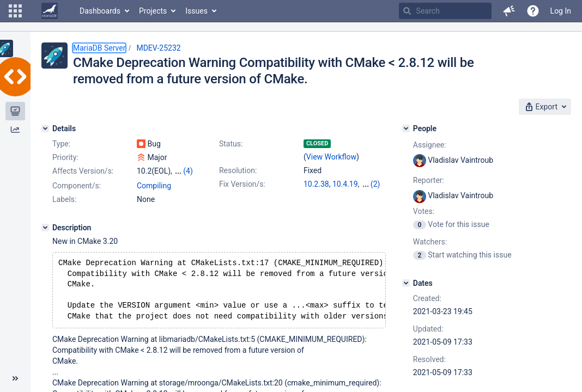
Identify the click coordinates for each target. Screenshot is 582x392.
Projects (153, 11)
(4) (188, 171)
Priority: (65, 157)
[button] (15, 11)
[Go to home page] (50, 11)
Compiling (154, 186)
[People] (406, 128)
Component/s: (77, 186)
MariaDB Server (99, 48)
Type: (61, 144)
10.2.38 (316, 184)
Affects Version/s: (83, 171)
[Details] (45, 128)
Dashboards (100, 11)
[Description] (45, 228)
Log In (561, 11)
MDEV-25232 (158, 48)
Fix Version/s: (242, 184)
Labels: (64, 199)
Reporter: (429, 180)
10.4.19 (345, 184)
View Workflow (331, 157)
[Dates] (406, 283)
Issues (196, 11)
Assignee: (430, 145)
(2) (375, 184)
